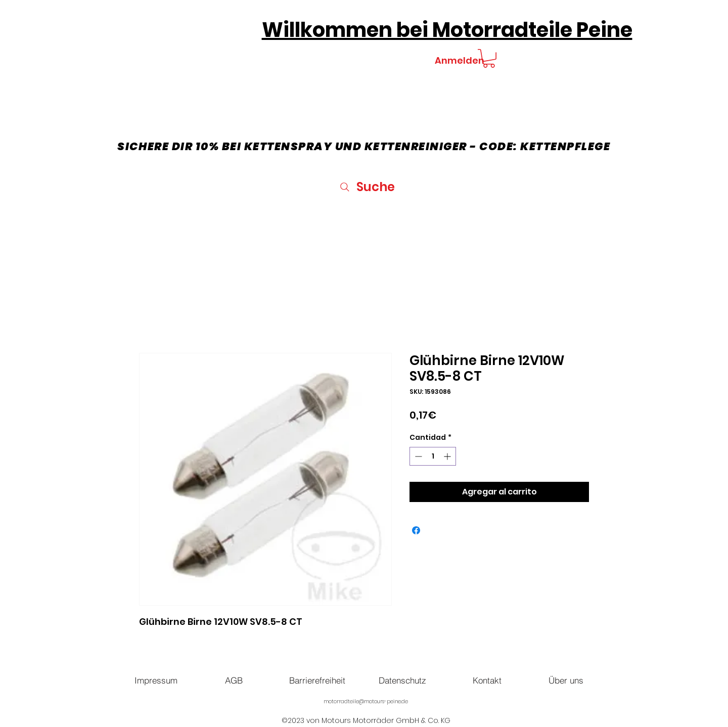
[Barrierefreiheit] (317, 680)
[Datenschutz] (402, 680)
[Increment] (448, 456)
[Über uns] (566, 680)
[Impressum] (156, 680)
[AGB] (234, 680)
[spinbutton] (433, 456)
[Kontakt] (487, 680)
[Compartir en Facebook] (416, 530)
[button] (489, 58)
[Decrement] (417, 456)
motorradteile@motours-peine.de (366, 701)
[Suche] (366, 187)
